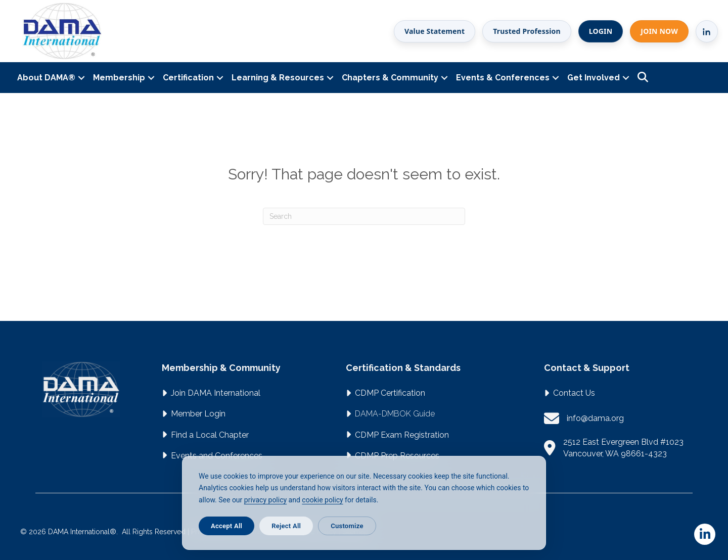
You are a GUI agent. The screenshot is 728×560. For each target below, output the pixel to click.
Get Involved (594, 78)
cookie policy (322, 500)
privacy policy (265, 500)
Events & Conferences (503, 78)
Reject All (286, 526)
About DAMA (46, 78)
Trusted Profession (527, 31)
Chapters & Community (390, 78)
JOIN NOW (659, 31)
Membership (119, 78)
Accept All (226, 526)
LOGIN (601, 31)
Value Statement (435, 31)
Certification (188, 78)
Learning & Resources (278, 78)
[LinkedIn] (707, 31)
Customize (347, 526)
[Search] (364, 216)
